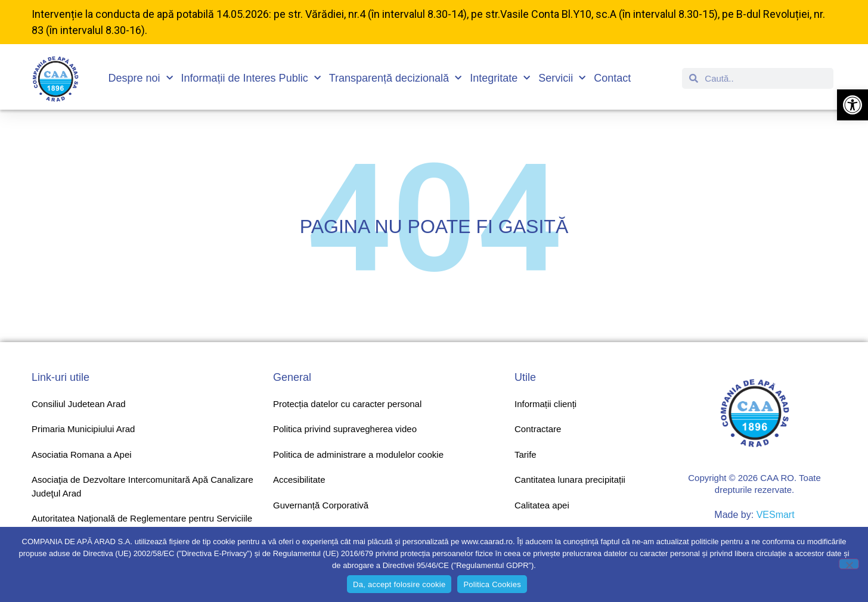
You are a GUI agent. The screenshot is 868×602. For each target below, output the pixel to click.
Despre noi (141, 78)
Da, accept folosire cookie (399, 584)
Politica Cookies (492, 584)
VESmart (776, 515)
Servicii (562, 78)
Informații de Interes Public (251, 78)
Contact (612, 78)
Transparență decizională (395, 78)
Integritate (500, 78)
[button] (852, 105)
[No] (849, 564)
